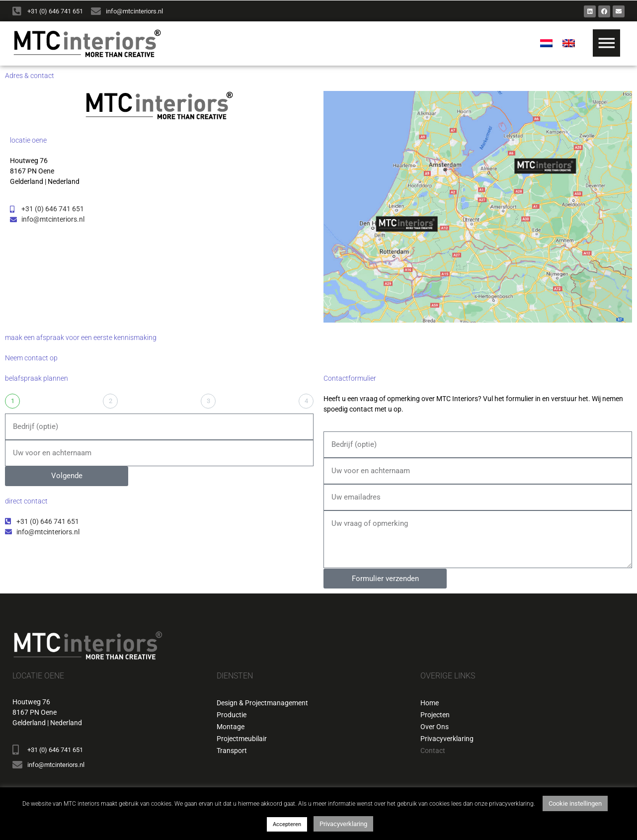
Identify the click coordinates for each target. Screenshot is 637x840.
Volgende (67, 476)
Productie (232, 715)
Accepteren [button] (287, 824)
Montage (231, 727)
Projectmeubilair (242, 739)
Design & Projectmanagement (262, 703)
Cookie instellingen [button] (575, 803)
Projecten (435, 715)
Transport (232, 751)
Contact (433, 751)
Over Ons (435, 727)
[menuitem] (546, 44)
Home (430, 703)
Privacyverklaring (447, 739)
